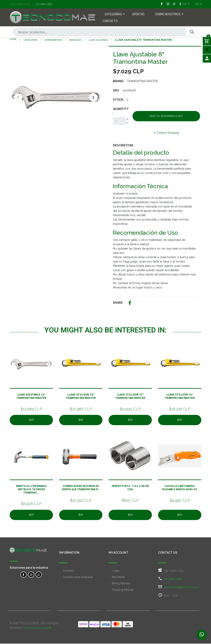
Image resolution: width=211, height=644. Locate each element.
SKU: (116, 90)
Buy (31, 420)
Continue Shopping (166, 133)
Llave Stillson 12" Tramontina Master (130, 396)
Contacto (110, 21)
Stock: (118, 100)
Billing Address (121, 584)
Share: (118, 303)
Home (13, 39)
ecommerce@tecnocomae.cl (182, 587)
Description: (123, 146)
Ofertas (138, 15)
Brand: (118, 81)
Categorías (113, 15)
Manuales (75, 40)
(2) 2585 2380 (44, 4)
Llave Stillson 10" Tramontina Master (81, 396)
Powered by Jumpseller (38, 628)
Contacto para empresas (78, 577)
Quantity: (121, 111)
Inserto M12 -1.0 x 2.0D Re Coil (130, 488)
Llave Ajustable (98, 40)
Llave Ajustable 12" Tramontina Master (31, 396)
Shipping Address (123, 590)
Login (116, 571)
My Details (118, 577)
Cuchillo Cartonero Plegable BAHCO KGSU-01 (180, 488)
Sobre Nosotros (168, 15)
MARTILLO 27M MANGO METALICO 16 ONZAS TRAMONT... (31, 489)
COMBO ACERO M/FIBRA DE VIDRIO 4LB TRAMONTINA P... (81, 488)
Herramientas (54, 40)
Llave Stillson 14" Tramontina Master (180, 396)
